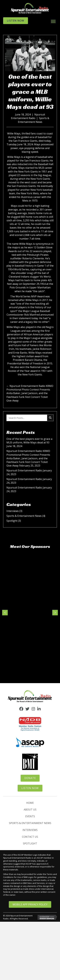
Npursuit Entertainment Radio (28, 116)
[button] (53, 22)
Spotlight (12, 521)
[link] (30, 803)
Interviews (13, 511)
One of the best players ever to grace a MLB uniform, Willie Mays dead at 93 (29, 441)
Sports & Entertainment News (34, 120)
